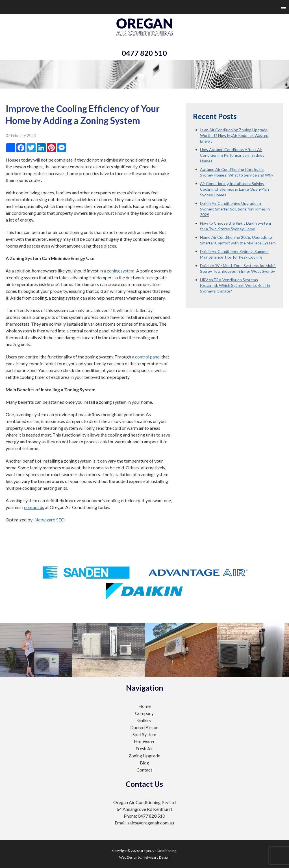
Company (144, 713)
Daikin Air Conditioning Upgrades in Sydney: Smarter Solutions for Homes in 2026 (235, 209)
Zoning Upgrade (144, 756)
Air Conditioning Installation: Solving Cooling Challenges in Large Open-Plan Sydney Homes (234, 189)
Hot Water (144, 741)
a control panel (146, 357)
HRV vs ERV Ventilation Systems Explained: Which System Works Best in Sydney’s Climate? (235, 285)
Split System (144, 734)
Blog (144, 763)
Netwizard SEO (50, 520)
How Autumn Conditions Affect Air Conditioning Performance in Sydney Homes (232, 155)
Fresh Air (144, 748)
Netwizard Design (156, 857)
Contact (144, 770)
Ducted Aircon (144, 727)
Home (144, 706)
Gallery (144, 720)
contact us (34, 507)
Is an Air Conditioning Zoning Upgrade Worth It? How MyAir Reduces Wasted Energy (234, 135)
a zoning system (119, 271)
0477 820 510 (144, 53)
